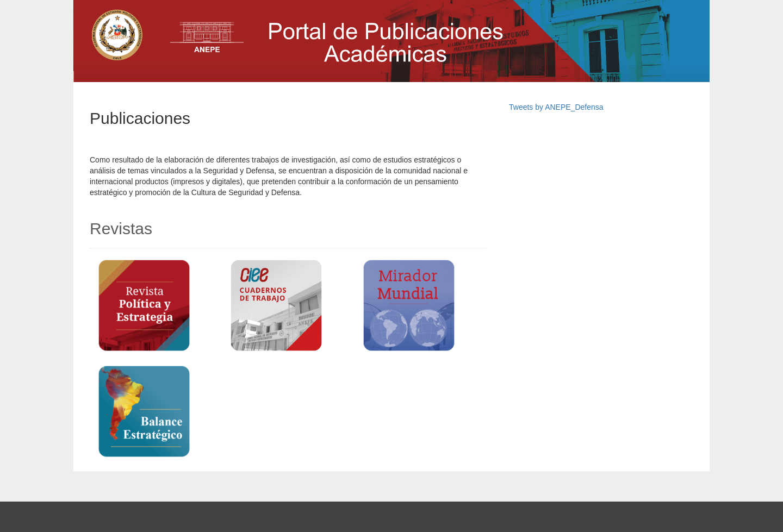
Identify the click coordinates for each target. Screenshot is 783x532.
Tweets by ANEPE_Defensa (556, 107)
